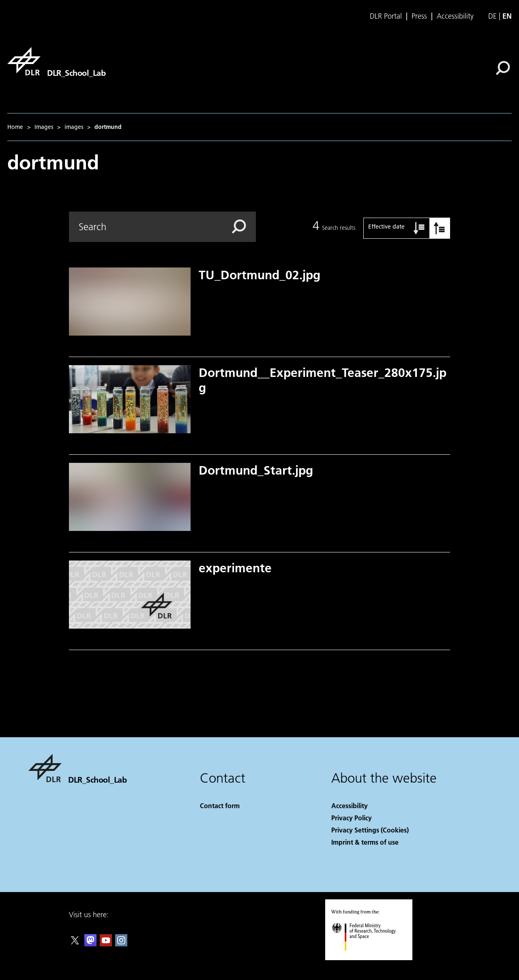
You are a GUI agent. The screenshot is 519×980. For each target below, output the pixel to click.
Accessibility (455, 16)
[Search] (503, 68)
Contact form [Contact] (220, 806)
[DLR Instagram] (121, 944)
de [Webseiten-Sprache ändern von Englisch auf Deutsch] (492, 16)
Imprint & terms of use (365, 842)
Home (15, 127)
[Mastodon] (90, 944)
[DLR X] (75, 944)
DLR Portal (386, 16)
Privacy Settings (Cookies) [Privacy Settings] (370, 830)
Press (419, 16)
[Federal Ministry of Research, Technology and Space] (371, 958)
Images (44, 127)
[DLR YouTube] (106, 944)
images (74, 127)
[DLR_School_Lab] (56, 61)
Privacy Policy (352, 818)
